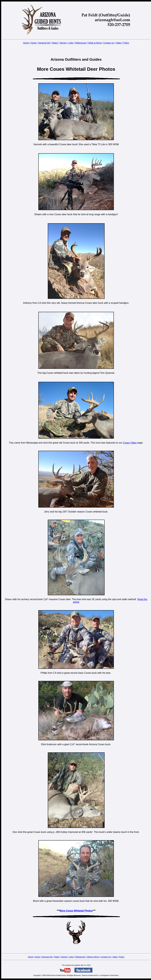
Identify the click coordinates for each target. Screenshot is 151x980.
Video (119, 43)
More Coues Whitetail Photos (76, 911)
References (81, 43)
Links (71, 43)
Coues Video (130, 443)
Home (26, 43)
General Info (44, 43)
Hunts (34, 43)
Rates (55, 43)
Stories (63, 43)
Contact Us (109, 43)
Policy (126, 43)
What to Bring (95, 43)
